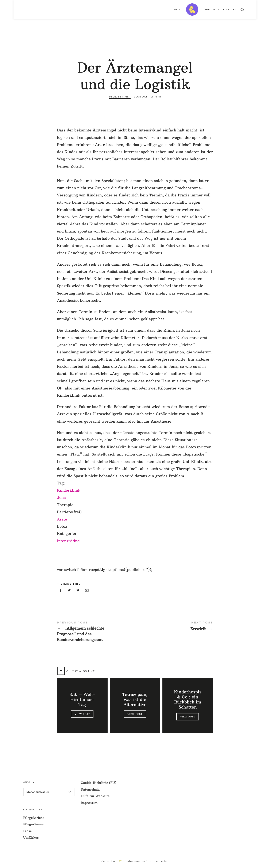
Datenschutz (90, 789)
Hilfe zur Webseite (95, 796)
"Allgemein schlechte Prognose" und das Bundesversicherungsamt (96, 632)
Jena (61, 497)
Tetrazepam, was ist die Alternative (135, 699)
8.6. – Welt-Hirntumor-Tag (82, 699)
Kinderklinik (69, 490)
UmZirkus (31, 838)
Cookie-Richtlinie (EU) (99, 783)
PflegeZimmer (120, 97)
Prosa (28, 831)
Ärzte (62, 519)
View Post (82, 714)
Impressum (89, 803)
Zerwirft (174, 626)
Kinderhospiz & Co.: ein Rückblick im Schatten (188, 699)
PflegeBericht (34, 818)
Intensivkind (68, 541)
